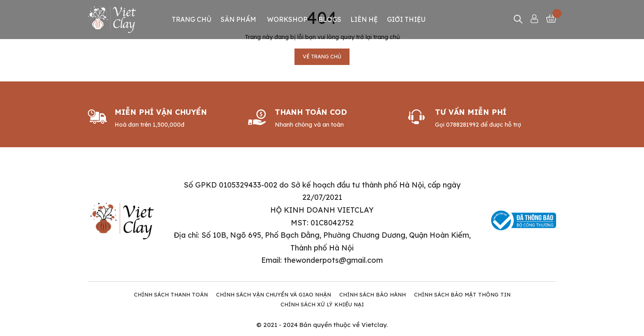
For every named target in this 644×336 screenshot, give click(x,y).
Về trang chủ (322, 57)
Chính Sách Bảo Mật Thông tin (462, 294)
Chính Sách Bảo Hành (373, 294)
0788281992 (462, 125)
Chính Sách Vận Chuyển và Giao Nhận (274, 294)
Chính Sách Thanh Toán (171, 294)
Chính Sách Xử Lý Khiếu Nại (322, 304)
